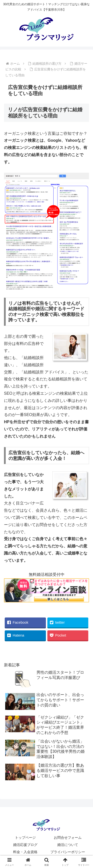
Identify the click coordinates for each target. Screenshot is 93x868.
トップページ (25, 838)
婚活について (68, 845)
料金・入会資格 (25, 852)
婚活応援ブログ (25, 845)
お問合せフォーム (68, 838)
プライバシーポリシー (68, 852)
